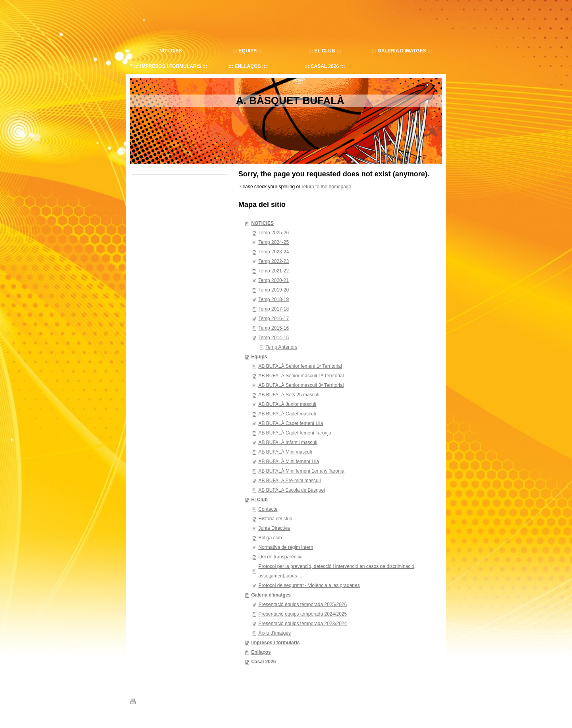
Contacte (268, 509)
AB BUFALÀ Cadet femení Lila (291, 423)
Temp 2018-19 (273, 299)
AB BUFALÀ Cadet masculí (287, 414)
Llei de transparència (280, 557)
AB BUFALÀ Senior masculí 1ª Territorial (301, 376)
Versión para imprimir (156, 703)
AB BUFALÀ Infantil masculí (288, 442)
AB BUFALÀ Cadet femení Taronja (295, 433)
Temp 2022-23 (273, 261)
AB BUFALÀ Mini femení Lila (289, 462)
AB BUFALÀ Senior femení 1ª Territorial (300, 366)
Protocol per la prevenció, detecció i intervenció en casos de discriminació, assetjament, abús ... (337, 571)
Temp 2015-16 (273, 328)
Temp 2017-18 (273, 309)
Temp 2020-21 (273, 280)
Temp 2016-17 (273, 319)
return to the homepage (326, 187)
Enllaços (261, 652)
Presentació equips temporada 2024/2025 (302, 614)
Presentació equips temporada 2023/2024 (302, 624)
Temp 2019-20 (273, 290)
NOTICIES (262, 223)
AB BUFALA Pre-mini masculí (289, 481)
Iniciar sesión (429, 701)
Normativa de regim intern (286, 547)
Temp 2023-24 (273, 252)
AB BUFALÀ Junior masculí (287, 404)
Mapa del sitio (197, 703)
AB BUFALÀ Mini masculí (285, 452)
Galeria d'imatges (271, 595)
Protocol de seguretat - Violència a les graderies (309, 585)
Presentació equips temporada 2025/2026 (302, 604)
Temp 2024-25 (273, 242)
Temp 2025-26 (273, 233)
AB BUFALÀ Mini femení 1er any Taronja (301, 471)
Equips (259, 357)
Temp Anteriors (281, 347)
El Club (259, 500)
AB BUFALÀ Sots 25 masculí (289, 395)
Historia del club (275, 519)
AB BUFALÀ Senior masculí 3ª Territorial (301, 385)
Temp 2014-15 (273, 338)
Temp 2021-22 (273, 271)
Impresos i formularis (275, 643)
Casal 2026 (263, 662)
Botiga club (270, 538)
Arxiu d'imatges (274, 633)
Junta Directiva (274, 528)
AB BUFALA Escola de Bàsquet (292, 490)
